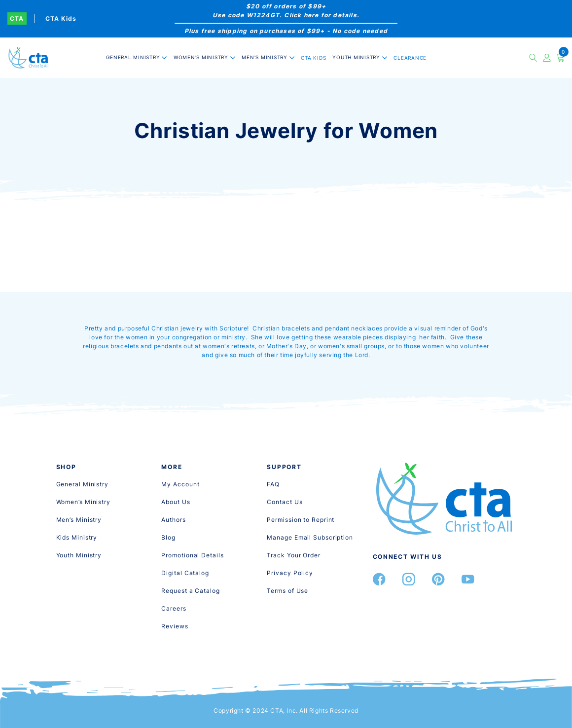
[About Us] (176, 502)
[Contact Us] (285, 502)
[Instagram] (409, 579)
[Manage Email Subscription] (310, 537)
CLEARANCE (410, 58)
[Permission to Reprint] (301, 520)
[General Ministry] (82, 484)
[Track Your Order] (293, 555)
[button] (137, 57)
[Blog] (168, 537)
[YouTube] (468, 579)
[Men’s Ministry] (79, 520)
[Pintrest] (438, 579)
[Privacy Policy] (290, 573)
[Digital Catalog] (185, 573)
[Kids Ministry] (77, 537)
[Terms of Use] (287, 591)
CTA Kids (61, 18)
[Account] (547, 58)
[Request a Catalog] (190, 591)
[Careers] (174, 608)
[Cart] (560, 58)
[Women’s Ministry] (83, 502)
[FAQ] (273, 484)
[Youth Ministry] (79, 555)
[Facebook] (379, 579)
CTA (17, 18)
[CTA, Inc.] (28, 57)
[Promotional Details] (192, 555)
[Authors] (173, 520)
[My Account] (180, 484)
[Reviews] (175, 626)
